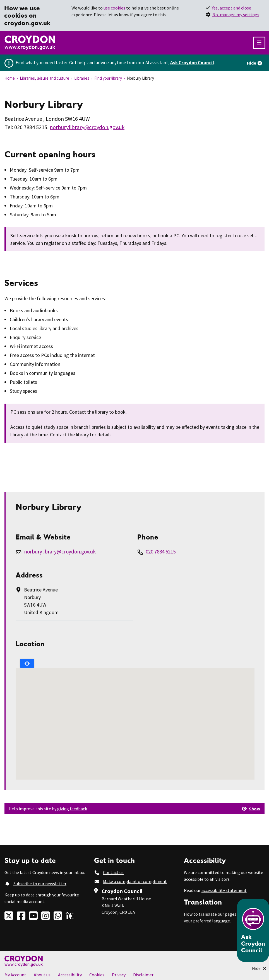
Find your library (108, 78)
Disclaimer (143, 975)
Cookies (97, 975)
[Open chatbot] (253, 930)
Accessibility (70, 975)
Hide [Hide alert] (252, 63)
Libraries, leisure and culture (45, 78)
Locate (27, 663)
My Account (15, 975)
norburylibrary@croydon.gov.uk (87, 127)
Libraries (82, 78)
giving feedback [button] (72, 809)
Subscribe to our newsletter (40, 884)
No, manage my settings (236, 15)
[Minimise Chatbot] (259, 968)
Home (10, 78)
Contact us (113, 872)
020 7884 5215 (161, 551)
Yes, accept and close (231, 8)
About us (42, 975)
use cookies (114, 8)
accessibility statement (224, 890)
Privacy (119, 975)
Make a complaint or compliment (135, 881)
